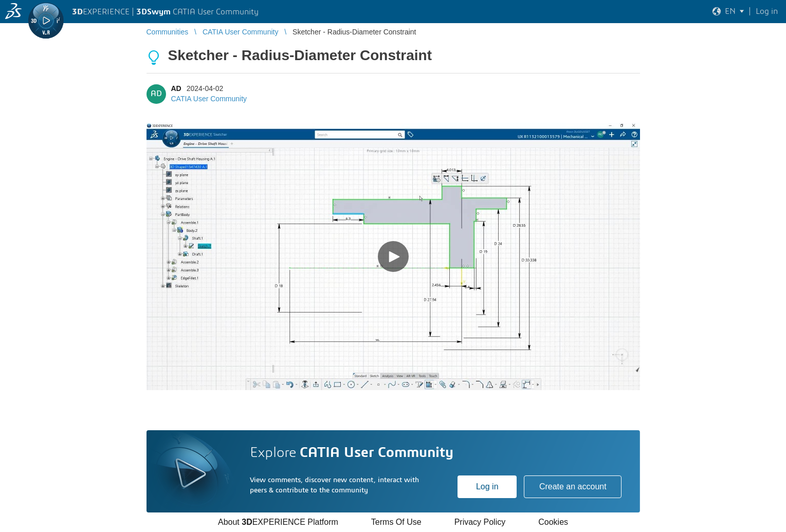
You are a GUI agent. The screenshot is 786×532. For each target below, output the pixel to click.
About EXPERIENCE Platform (278, 522)
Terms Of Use (396, 522)
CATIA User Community (209, 99)
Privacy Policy (480, 522)
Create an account (573, 487)
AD (176, 88)
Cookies (553, 522)
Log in (487, 487)
